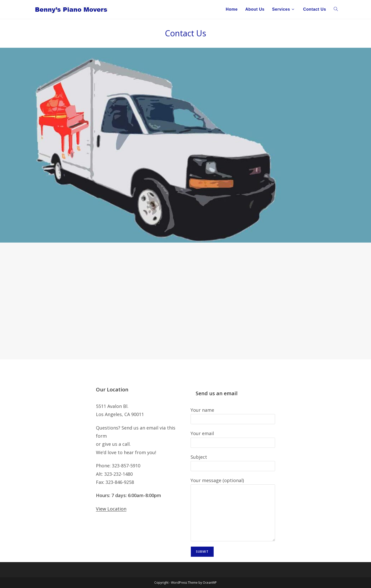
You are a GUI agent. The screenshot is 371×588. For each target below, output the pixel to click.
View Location (111, 509)
